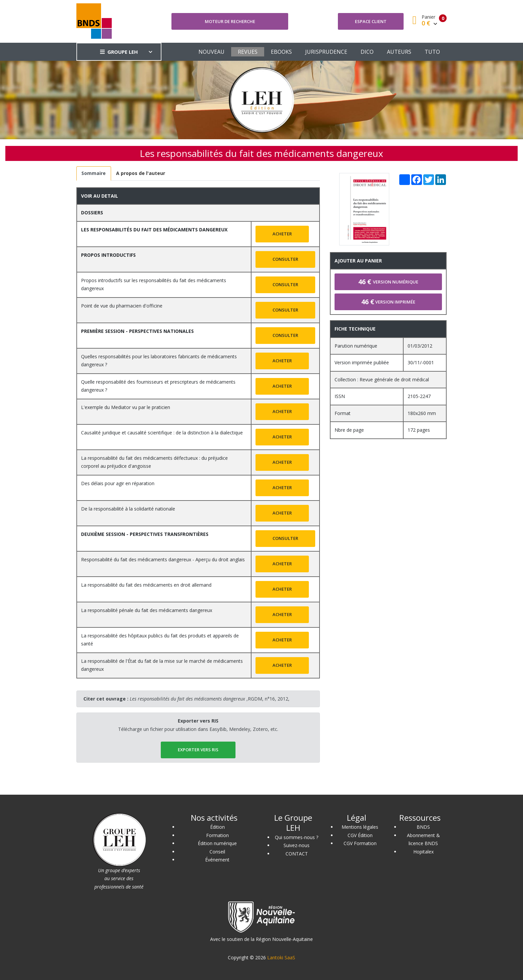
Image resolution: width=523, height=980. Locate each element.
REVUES (248, 52)
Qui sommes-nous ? (297, 837)
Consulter (285, 259)
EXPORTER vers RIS (198, 750)
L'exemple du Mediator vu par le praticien (126, 407)
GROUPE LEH (119, 52)
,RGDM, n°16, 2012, (210, 699)
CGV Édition (360, 835)
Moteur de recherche (230, 21)
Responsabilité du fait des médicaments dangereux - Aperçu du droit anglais (163, 559)
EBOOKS (281, 52)
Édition (217, 827)
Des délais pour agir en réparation (118, 483)
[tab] (94, 173)
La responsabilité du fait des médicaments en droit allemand (146, 585)
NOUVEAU (211, 52)
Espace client (371, 21)
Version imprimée (388, 302)
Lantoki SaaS (281, 957)
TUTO (432, 52)
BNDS (423, 827)
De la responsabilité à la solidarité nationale (128, 509)
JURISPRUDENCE (326, 52)
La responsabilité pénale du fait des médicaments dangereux (147, 610)
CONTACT (297, 854)
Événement (217, 860)
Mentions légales (360, 827)
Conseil (217, 852)
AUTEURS (399, 52)
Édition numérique (217, 843)
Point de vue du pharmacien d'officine (122, 306)
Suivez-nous (297, 845)
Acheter (282, 234)
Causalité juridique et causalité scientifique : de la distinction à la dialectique (162, 433)
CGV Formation (360, 843)
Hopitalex (423, 852)
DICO (367, 52)
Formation (217, 835)
